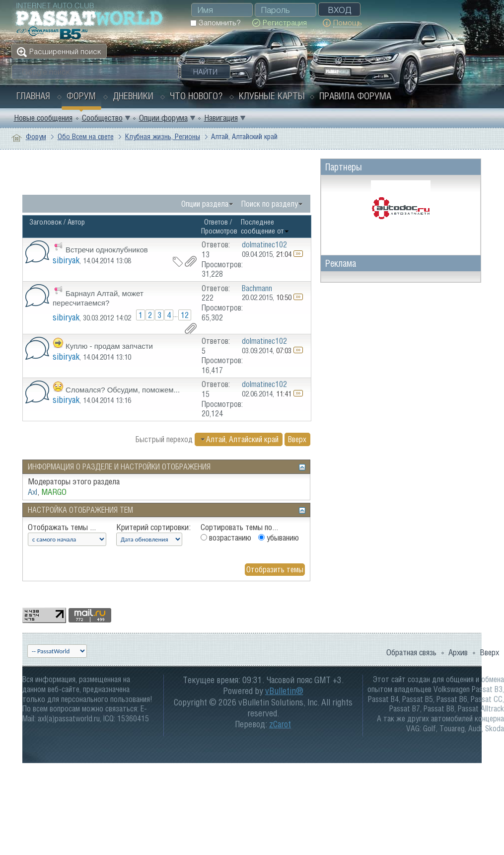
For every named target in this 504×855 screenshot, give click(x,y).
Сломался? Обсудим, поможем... (123, 390)
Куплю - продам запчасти (109, 346)
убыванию (279, 538)
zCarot (280, 724)
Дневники (133, 96)
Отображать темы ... (62, 527)
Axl (33, 492)
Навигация (221, 118)
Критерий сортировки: (153, 527)
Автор (76, 222)
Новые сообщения (43, 118)
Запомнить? (215, 23)
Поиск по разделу (270, 204)
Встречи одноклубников (107, 250)
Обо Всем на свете (86, 136)
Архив (458, 652)
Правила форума (355, 96)
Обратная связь (411, 652)
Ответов (216, 222)
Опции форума (163, 118)
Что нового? (196, 96)
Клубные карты (272, 96)
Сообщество (102, 118)
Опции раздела (205, 204)
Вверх (297, 439)
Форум (81, 96)
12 (185, 315)
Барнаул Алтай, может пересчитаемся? (98, 298)
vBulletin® (284, 691)
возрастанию (226, 538)
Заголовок (45, 222)
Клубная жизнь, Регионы (163, 136)
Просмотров (219, 231)
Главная (33, 96)
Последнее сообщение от (265, 226)
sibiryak (66, 260)
